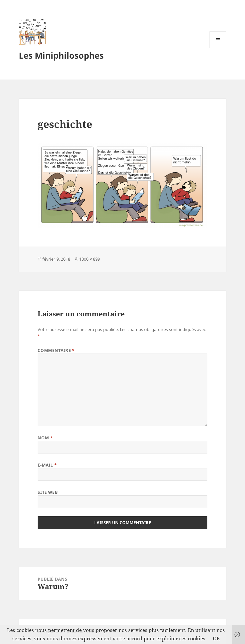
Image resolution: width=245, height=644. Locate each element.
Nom (45, 438)
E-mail (47, 465)
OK (216, 639)
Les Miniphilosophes (61, 55)
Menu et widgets (218, 48)
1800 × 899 (90, 259)
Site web (48, 492)
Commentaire (56, 350)
